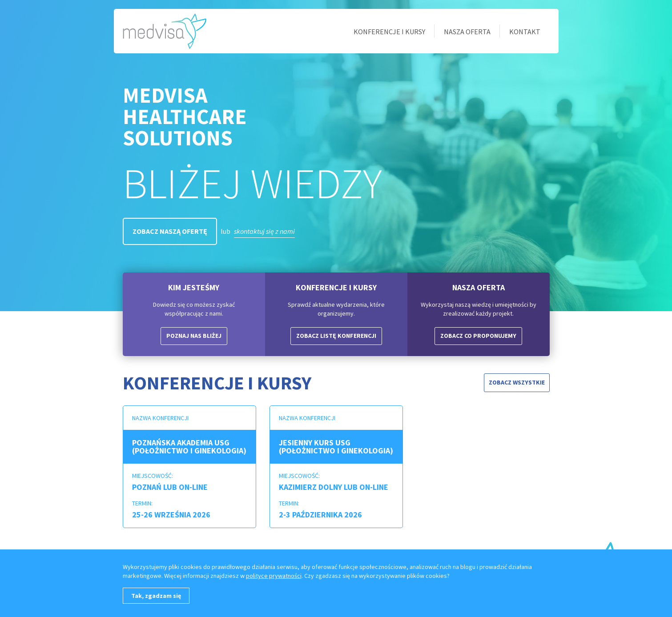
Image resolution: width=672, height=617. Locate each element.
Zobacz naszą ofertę (170, 231)
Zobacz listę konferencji (336, 336)
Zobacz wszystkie (517, 382)
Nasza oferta (467, 32)
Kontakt (525, 32)
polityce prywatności (274, 576)
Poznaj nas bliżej (194, 336)
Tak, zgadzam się (156, 596)
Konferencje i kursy (389, 32)
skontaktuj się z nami (264, 231)
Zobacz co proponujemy (478, 336)
